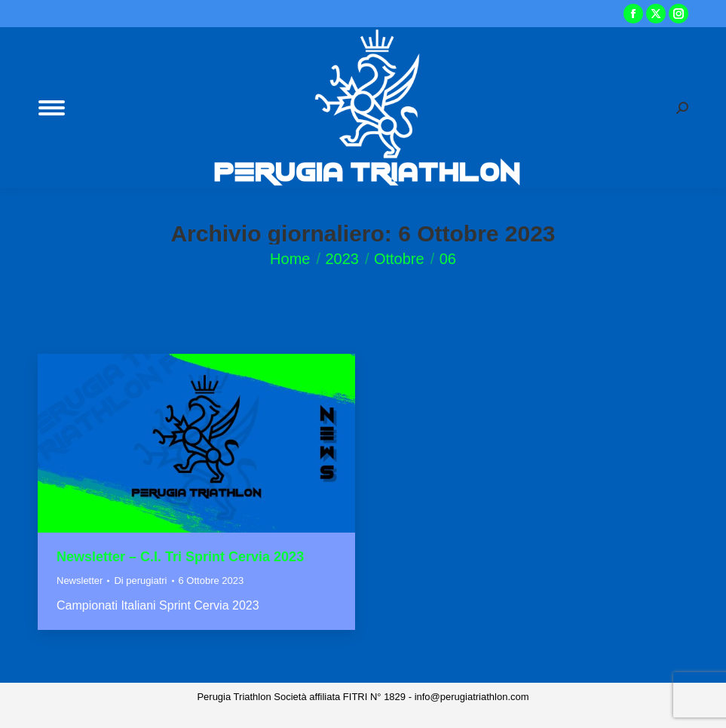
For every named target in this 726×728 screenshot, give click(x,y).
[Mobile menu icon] (52, 108)
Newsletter (80, 581)
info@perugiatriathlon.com (472, 697)
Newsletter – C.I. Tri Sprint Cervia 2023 (180, 557)
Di (140, 581)
